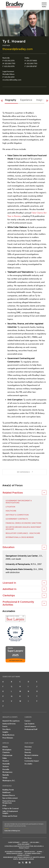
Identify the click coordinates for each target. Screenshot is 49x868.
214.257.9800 (32, 61)
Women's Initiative (31, 755)
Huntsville (6, 764)
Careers (27, 721)
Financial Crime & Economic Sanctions (23, 523)
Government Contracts (17, 519)
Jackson (6, 767)
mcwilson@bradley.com (12, 80)
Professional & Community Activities (18, 603)
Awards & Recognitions (11, 721)
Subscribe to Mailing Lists (12, 831)
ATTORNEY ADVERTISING (33, 853)
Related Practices (13, 493)
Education (9, 547)
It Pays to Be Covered (10, 809)
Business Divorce (9, 795)
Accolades (28, 764)
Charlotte (6, 752)
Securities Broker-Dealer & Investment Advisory (23, 528)
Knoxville (6, 769)
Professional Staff (31, 729)
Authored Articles (9, 724)
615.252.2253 (9, 77)
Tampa (5, 778)
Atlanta (5, 747)
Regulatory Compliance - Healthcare (23, 533)
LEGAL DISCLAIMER (23, 844)
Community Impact (32, 761)
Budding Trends (8, 790)
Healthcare (11, 511)
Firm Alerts (6, 729)
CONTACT (25, 842)
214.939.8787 (32, 66)
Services (28, 750)
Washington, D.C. (9, 781)
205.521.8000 (34, 842)
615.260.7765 (10, 63)
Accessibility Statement (13, 852)
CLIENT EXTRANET (14, 842)
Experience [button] (26, 100)
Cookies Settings (23, 855)
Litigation (10, 507)
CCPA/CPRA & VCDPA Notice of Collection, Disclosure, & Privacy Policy (24, 847)
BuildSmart (7, 792)
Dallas (27, 58)
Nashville (6, 58)
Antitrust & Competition (17, 515)
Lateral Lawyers (30, 726)
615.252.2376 (9, 61)
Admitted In (10, 589)
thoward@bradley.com (18, 49)
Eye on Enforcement (10, 798)
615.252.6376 (9, 66)
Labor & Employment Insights (10, 812)
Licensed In (9, 583)
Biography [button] (10, 100)
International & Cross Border (20, 537)
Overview (28, 747)
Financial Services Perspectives (9, 802)
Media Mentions (8, 735)
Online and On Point (10, 816)
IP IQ (4, 806)
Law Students (29, 724)
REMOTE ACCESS (30, 852)
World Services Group (15, 853)
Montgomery (7, 772)
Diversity (28, 752)
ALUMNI (39, 852)
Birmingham (7, 750)
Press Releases (8, 738)
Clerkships (9, 595)
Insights (5, 732)
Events (5, 726)
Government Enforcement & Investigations (19, 502)
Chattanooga (7, 755)
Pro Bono (28, 758)
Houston (6, 761)
